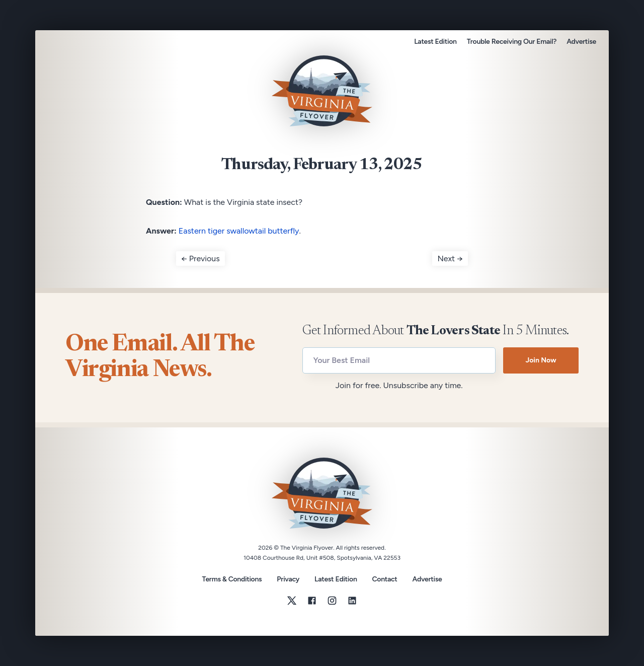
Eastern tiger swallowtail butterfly (239, 231)
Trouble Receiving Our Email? (512, 42)
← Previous (200, 258)
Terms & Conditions (232, 579)
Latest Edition (435, 42)
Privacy (288, 579)
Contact (385, 579)
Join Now (541, 360)
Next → (450, 258)
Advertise (581, 42)
